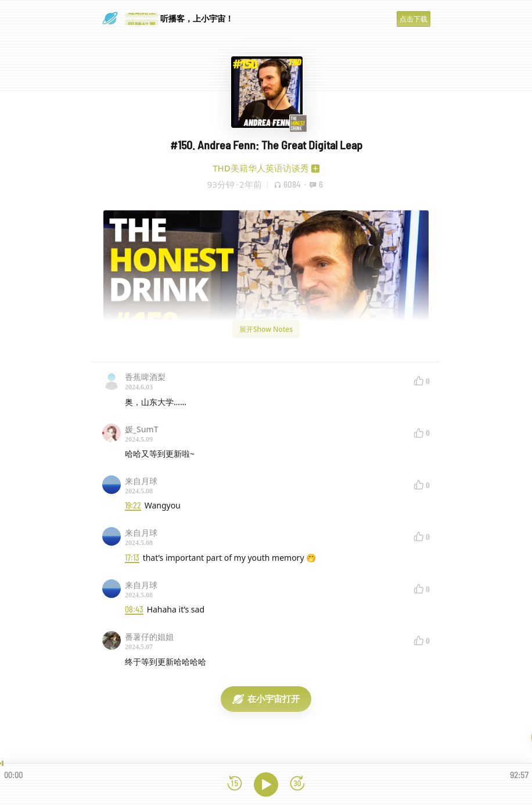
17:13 (132, 558)
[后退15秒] (235, 784)
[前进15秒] (297, 784)
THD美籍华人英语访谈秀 (261, 168)
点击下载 (414, 19)
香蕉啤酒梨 (145, 377)
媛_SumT (142, 429)
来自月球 (141, 481)
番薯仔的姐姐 (149, 637)
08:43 (134, 609)
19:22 (133, 505)
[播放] (266, 784)
